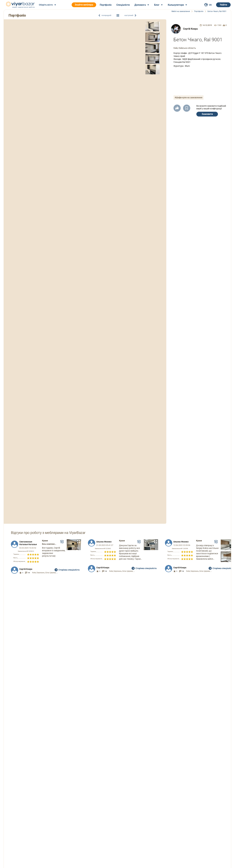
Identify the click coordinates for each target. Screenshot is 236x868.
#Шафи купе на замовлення (189, 98)
